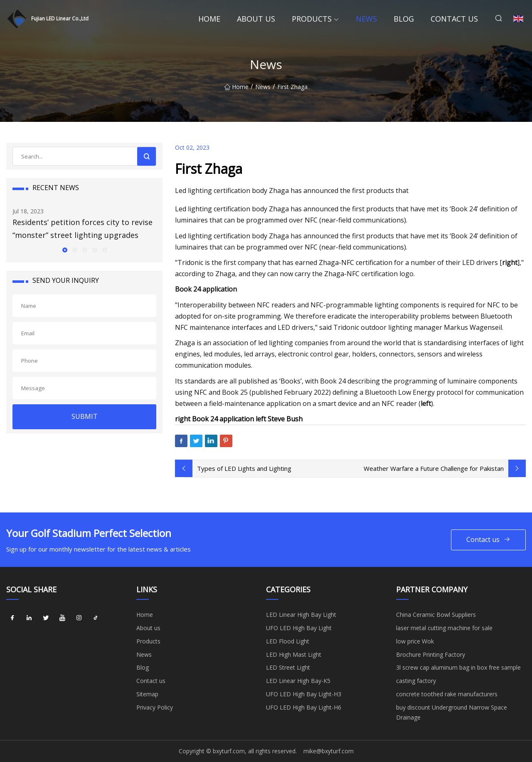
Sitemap (147, 694)
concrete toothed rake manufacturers (447, 694)
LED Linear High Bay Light (301, 615)
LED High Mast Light (294, 654)
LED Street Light (288, 667)
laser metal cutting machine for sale (444, 628)
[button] (64, 250)
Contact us (454, 19)
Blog (404, 19)
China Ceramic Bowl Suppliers (436, 615)
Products (312, 19)
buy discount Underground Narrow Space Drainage (452, 712)
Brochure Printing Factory (431, 654)
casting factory (416, 681)
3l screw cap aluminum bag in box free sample (458, 667)
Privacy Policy (155, 707)
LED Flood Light (288, 641)
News (366, 19)
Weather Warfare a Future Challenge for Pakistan (434, 468)
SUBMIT (85, 416)
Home (209, 19)
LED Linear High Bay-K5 (298, 681)
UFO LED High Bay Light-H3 (304, 694)
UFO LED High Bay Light (299, 628)
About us (256, 19)
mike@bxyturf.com (329, 751)
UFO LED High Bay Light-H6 (304, 707)
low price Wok (415, 641)
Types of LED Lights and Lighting (244, 468)
